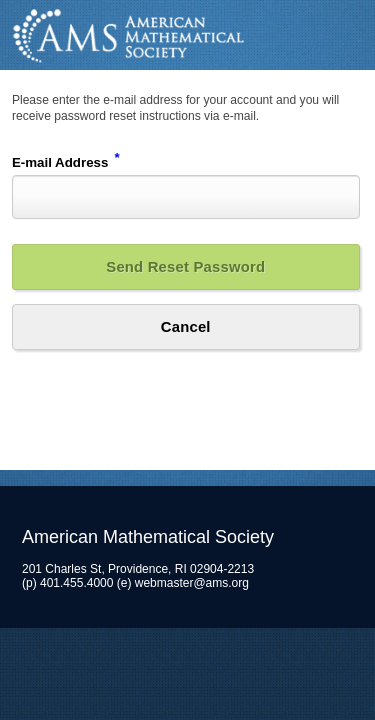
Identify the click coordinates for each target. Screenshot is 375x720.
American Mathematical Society (187, 35)
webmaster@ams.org (192, 583)
